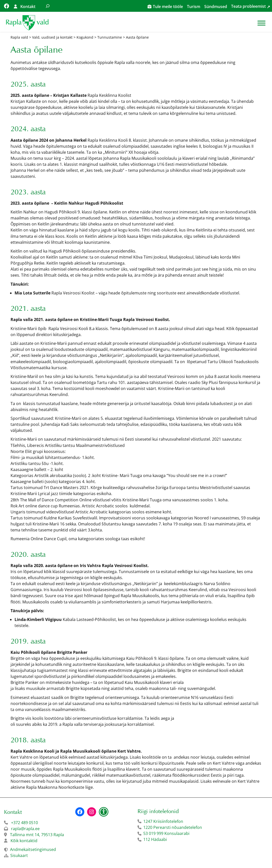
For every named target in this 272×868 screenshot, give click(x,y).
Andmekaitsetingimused (33, 849)
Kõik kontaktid (24, 841)
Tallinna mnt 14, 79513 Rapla (37, 835)
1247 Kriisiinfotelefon (163, 821)
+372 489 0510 (24, 823)
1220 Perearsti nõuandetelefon (173, 827)
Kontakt (28, 7)
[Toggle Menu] (261, 23)
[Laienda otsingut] (48, 6)
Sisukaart (19, 855)
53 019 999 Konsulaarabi (166, 833)
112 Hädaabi (155, 839)
